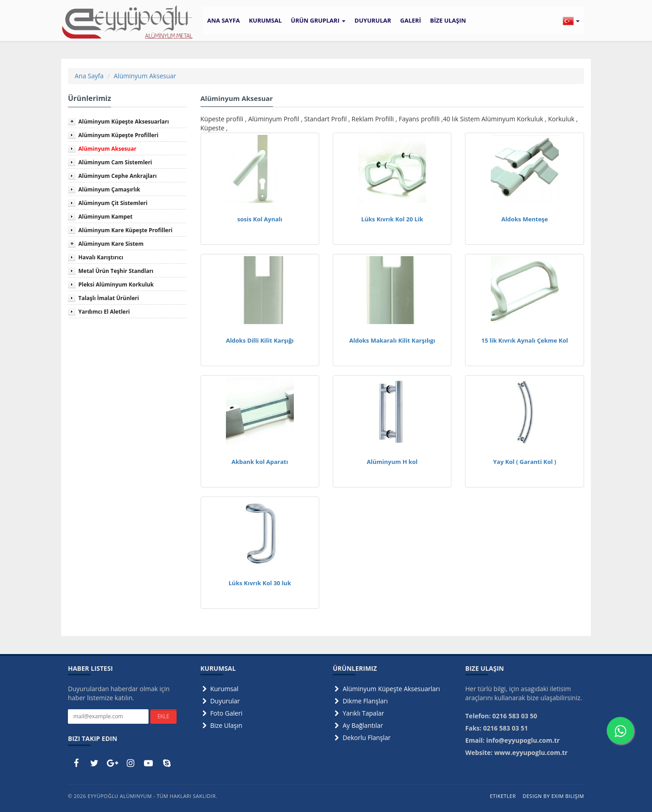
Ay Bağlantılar (358, 725)
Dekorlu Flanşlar (362, 738)
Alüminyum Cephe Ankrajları (117, 176)
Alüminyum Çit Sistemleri (113, 203)
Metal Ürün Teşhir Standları (116, 271)
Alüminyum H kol (392, 462)
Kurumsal (220, 689)
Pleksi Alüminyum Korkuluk (116, 284)
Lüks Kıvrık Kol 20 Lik (392, 219)
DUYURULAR (373, 20)
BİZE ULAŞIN (448, 20)
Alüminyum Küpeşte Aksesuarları (124, 122)
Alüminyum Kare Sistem (111, 244)
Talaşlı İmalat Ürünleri (109, 298)
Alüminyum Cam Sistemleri (115, 162)
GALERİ (411, 20)
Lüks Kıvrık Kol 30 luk (260, 583)
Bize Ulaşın (222, 725)
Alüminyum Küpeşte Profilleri (118, 135)
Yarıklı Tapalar (358, 713)
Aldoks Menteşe (525, 219)
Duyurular (220, 701)
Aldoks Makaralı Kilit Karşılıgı (392, 340)
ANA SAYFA (224, 20)
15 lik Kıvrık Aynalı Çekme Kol (525, 340)
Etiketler (503, 796)
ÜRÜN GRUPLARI (318, 20)
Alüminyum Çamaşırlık (109, 189)
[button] (571, 20)
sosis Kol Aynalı (260, 219)
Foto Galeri (222, 713)
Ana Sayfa (89, 76)
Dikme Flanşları (360, 701)
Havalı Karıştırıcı (101, 257)
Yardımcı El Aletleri (104, 312)
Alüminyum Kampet (105, 217)
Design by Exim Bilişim (553, 796)
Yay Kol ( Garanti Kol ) (525, 462)
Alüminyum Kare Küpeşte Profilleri (125, 230)
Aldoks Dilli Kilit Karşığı (260, 340)
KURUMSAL (266, 20)
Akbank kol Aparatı (260, 462)
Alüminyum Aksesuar (145, 76)
